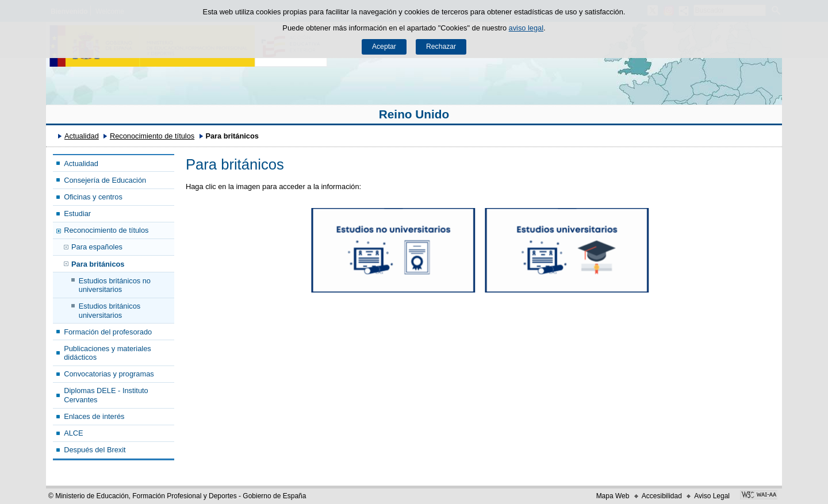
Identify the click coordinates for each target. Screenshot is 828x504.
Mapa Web (613, 496)
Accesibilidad (662, 496)
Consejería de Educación (105, 180)
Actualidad (82, 136)
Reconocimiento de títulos (152, 136)
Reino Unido (414, 114)
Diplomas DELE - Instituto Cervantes (106, 395)
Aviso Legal (712, 496)
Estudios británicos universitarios (110, 310)
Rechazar (441, 47)
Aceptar (384, 47)
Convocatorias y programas (109, 374)
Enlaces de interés (94, 416)
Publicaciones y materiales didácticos (108, 353)
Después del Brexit (95, 450)
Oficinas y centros (93, 197)
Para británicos (98, 264)
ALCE (73, 433)
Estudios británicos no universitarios (115, 285)
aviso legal (526, 28)
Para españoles (97, 247)
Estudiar (77, 213)
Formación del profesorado (108, 332)
